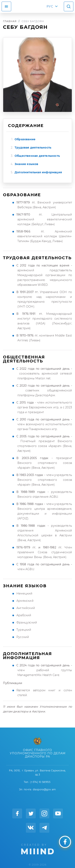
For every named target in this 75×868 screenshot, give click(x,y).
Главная (10, 21)
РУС (50, 6)
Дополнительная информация (38, 172)
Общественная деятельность (37, 156)
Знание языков (26, 164)
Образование (25, 139)
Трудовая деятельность (33, 148)
